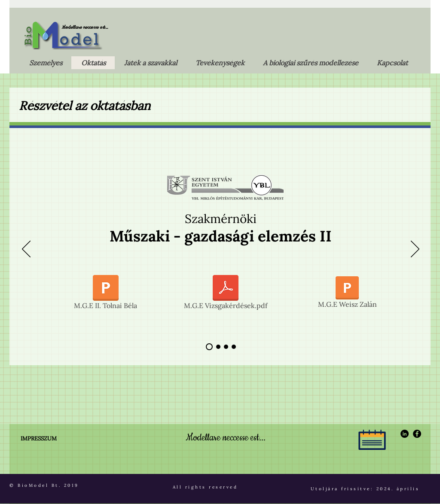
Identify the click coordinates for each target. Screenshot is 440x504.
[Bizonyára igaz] (226, 347)
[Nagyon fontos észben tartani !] (234, 347)
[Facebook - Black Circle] (417, 434)
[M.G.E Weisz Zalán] (347, 294)
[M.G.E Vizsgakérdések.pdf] (226, 294)
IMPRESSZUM (39, 438)
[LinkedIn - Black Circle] (405, 434)
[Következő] (415, 250)
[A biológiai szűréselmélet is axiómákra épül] (209, 347)
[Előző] (26, 250)
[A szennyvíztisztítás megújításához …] (218, 347)
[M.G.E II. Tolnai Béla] (105, 294)
